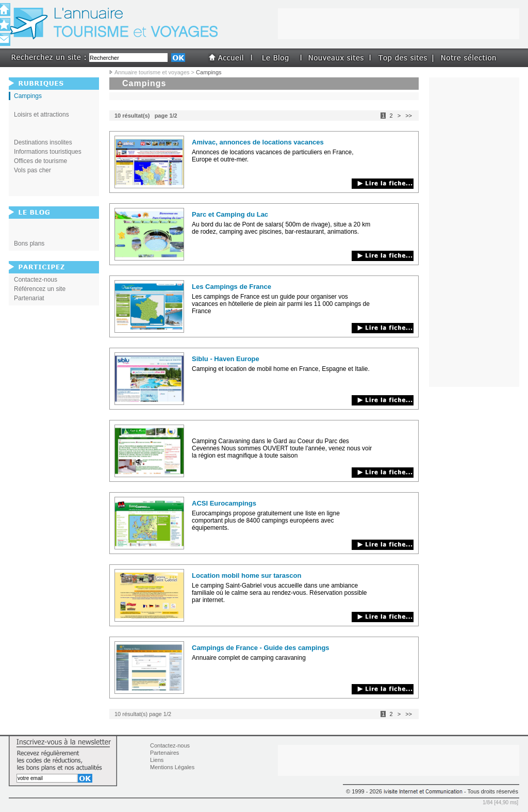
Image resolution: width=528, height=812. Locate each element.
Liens (157, 760)
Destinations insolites (43, 142)
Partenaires (164, 753)
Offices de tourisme (40, 161)
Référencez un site (40, 289)
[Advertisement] (264, 96)
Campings (28, 96)
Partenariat (29, 298)
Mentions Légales (172, 767)
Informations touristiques (48, 152)
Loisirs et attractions (42, 115)
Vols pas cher (32, 170)
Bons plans (29, 243)
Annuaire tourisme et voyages (152, 72)
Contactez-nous (36, 280)
